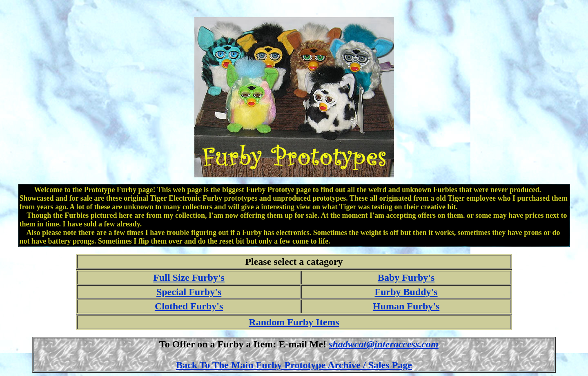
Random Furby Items (294, 322)
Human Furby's (406, 306)
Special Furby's (189, 292)
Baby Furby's (406, 278)
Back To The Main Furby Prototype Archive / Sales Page (294, 365)
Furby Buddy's (406, 292)
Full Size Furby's (189, 278)
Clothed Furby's (189, 306)
